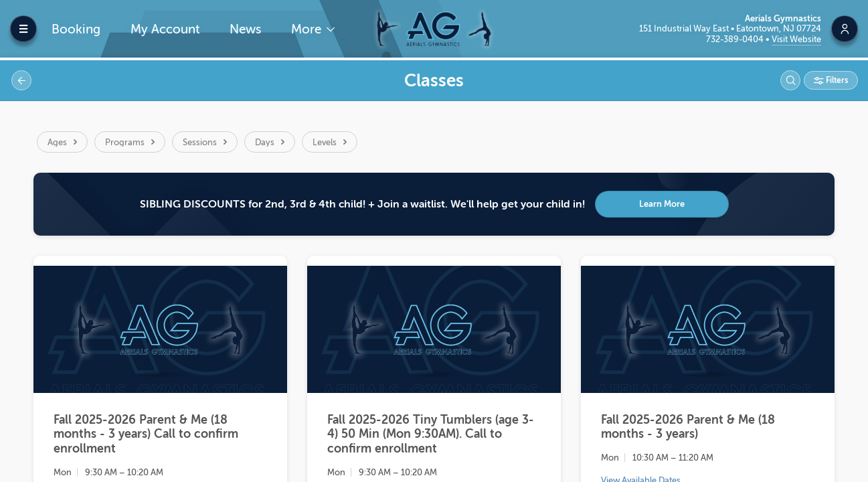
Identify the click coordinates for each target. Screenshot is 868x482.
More (308, 29)
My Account (165, 29)
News (245, 29)
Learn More (662, 204)
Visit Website (796, 39)
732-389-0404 (736, 39)
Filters (836, 80)
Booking (76, 29)
